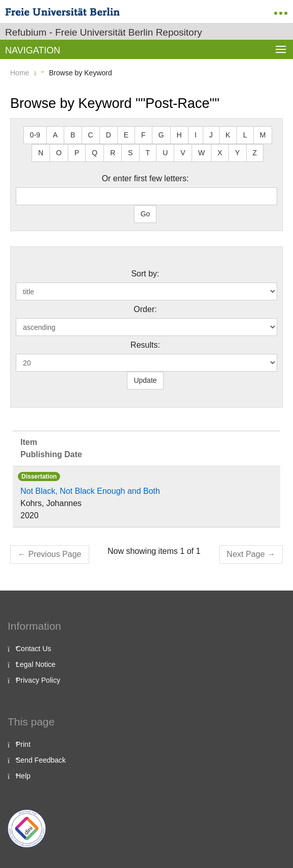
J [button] (211, 135)
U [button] (165, 153)
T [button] (148, 153)
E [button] (126, 135)
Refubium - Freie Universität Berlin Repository (103, 32)
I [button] (196, 135)
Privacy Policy (38, 680)
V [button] (183, 153)
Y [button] (237, 153)
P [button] (77, 153)
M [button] (263, 135)
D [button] (109, 135)
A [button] (55, 135)
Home (20, 73)
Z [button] (255, 153)
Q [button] (95, 153)
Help (23, 776)
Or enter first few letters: (145, 178)
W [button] (202, 153)
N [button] (41, 153)
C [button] (91, 135)
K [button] (228, 135)
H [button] (179, 135)
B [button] (73, 135)
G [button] (161, 135)
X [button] (220, 153)
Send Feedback (41, 760)
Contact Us (33, 649)
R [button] (113, 153)
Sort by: (145, 274)
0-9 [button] (35, 135)
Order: (145, 309)
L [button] (245, 135)
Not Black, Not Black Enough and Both (90, 491)
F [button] (143, 135)
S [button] (130, 153)
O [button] (59, 153)
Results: (145, 345)
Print (23, 744)
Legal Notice (36, 664)
